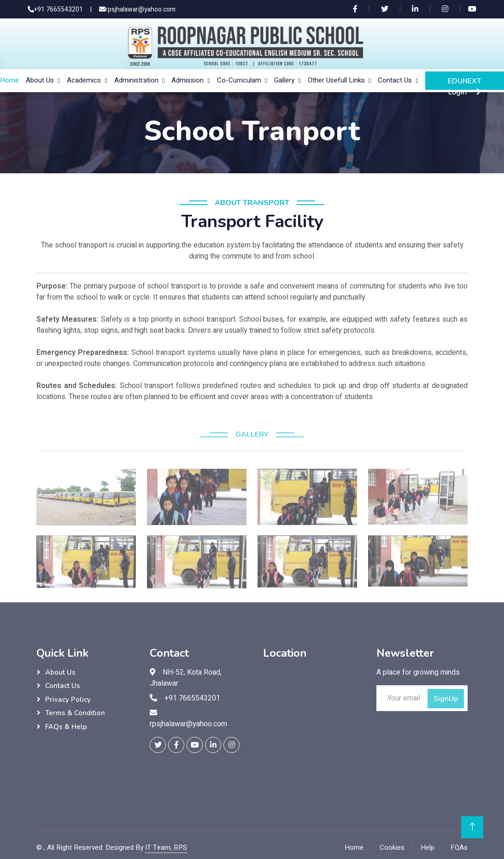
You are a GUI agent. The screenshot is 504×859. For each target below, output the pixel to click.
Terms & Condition (75, 713)
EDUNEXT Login (465, 83)
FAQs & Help (66, 727)
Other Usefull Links (336, 80)
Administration (136, 80)
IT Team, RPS (166, 847)
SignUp (446, 699)
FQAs (459, 847)
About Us (40, 80)
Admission (188, 80)
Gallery (284, 80)
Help (428, 847)
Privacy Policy (68, 700)
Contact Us (395, 80)
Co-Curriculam (239, 80)
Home (9, 80)
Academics (84, 80)
